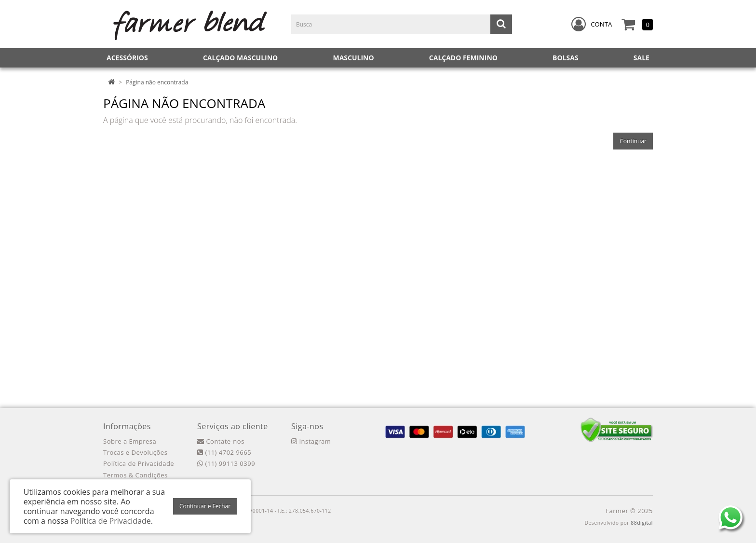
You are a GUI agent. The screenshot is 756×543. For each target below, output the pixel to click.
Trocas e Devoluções (135, 452)
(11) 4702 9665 (224, 452)
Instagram (311, 441)
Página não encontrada (157, 82)
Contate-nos (221, 441)
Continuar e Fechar (205, 506)
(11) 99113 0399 (226, 463)
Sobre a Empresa (130, 441)
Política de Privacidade (139, 463)
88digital (642, 523)
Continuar (633, 141)
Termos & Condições (135, 475)
